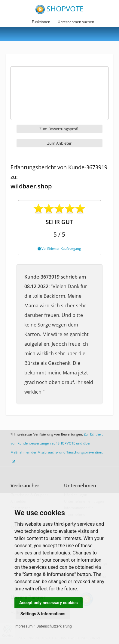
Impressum (23, 626)
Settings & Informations (43, 614)
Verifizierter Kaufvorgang (59, 248)
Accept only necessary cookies (49, 603)
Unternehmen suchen (76, 22)
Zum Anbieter (59, 143)
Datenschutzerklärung (54, 626)
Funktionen (41, 22)
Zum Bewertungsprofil (59, 129)
